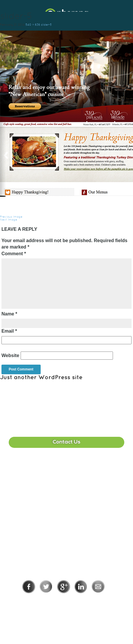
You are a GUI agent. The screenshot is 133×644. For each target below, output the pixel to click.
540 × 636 (33, 25)
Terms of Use (86, 601)
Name (9, 314)
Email (9, 331)
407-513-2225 (66, 471)
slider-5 (46, 25)
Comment (14, 254)
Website (10, 355)
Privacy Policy (47, 601)
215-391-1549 (66, 527)
